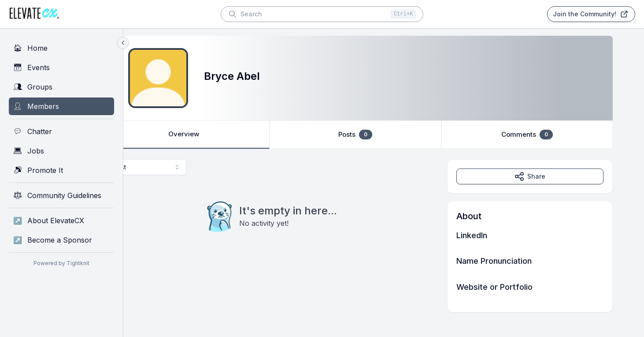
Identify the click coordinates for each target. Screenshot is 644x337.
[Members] (61, 106)
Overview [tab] (215, 135)
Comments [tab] (552, 135)
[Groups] (61, 87)
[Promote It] (61, 170)
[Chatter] (61, 131)
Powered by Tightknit (61, 263)
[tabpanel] (384, 236)
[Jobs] (61, 151)
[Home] (61, 48)
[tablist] (384, 135)
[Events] (61, 67)
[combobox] (174, 167)
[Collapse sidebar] (123, 43)
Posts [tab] (383, 135)
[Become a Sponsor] (61, 240)
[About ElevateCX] (61, 221)
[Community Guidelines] (61, 195)
